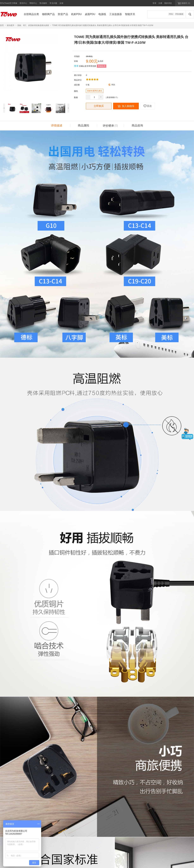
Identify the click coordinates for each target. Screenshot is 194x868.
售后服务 (43, 3)
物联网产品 (48, 14)
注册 (160, 3)
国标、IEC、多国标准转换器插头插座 (33, 25)
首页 (2, 25)
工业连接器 (116, 14)
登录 (154, 3)
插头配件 (11, 25)
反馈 (61, 3)
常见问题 (53, 3)
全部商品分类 (31, 14)
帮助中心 (33, 3)
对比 (112, 85)
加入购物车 (126, 106)
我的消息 (168, 3)
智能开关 (130, 14)
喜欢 (148, 106)
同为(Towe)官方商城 (9, 3)
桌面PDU (90, 14)
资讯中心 (23, 3)
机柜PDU (76, 14)
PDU (171, 14)
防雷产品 (63, 14)
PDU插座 (179, 14)
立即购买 (99, 106)
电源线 (102, 14)
